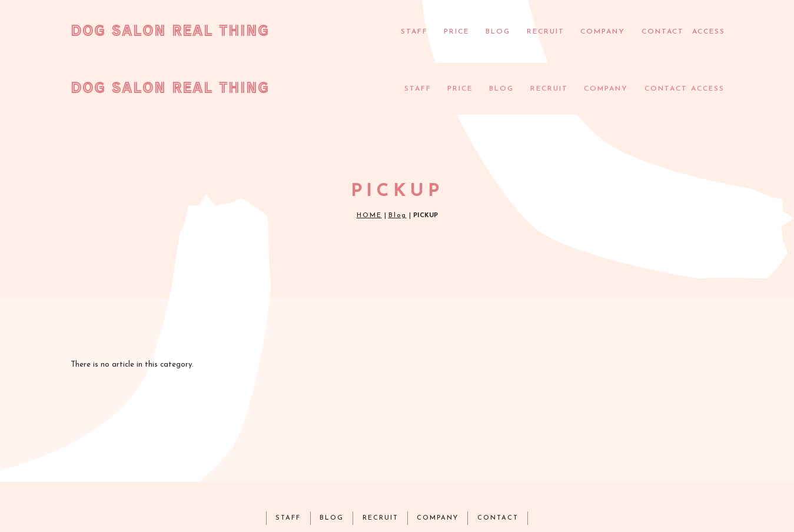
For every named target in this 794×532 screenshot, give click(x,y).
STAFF (413, 32)
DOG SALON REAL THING (170, 30)
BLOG (497, 32)
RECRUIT (544, 32)
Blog (398, 164)
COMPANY (601, 32)
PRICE (455, 32)
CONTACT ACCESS (682, 32)
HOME (369, 164)
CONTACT (501, 466)
